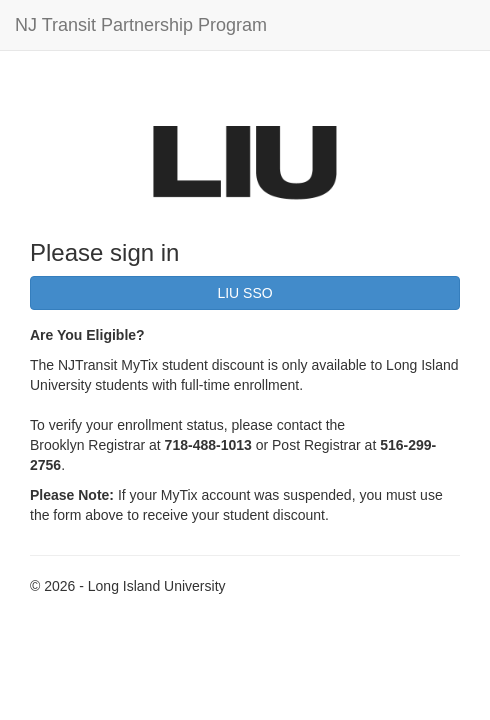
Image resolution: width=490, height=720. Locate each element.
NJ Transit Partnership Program (141, 25)
